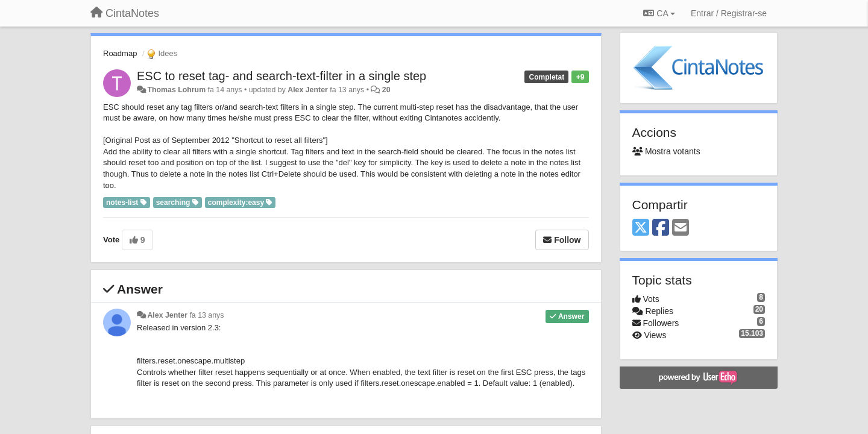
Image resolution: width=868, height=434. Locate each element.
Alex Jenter (308, 90)
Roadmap (120, 53)
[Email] (681, 228)
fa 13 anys (206, 315)
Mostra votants (666, 151)
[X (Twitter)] (641, 228)
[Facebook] (661, 228)
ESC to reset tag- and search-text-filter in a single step (281, 76)
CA (659, 13)
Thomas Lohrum (176, 90)
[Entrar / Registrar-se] (729, 13)
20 (386, 90)
